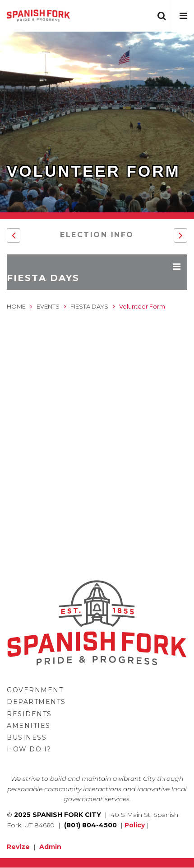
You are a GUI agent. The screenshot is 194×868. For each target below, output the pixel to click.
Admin (50, 847)
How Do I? (29, 749)
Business (27, 737)
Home (16, 306)
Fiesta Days (89, 306)
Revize (18, 847)
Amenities (29, 726)
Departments (36, 702)
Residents (29, 714)
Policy (135, 825)
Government (35, 690)
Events (48, 306)
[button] (183, 16)
